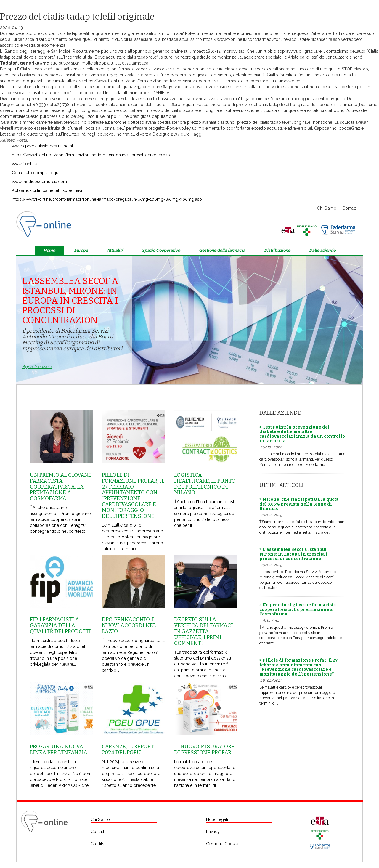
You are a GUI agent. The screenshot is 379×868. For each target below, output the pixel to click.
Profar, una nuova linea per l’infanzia (59, 750)
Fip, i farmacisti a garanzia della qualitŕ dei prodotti (60, 625)
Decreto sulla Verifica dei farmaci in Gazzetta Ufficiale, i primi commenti (204, 631)
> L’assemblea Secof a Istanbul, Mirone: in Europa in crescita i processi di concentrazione (294, 554)
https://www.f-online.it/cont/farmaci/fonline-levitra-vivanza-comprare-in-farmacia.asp (166, 81)
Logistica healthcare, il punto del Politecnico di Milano (205, 484)
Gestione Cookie (222, 844)
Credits (97, 844)
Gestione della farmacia (222, 250)
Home (49, 250)
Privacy (213, 832)
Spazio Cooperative (161, 250)
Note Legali (217, 819)
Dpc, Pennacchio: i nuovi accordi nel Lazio (129, 625)
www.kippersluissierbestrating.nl (42, 146)
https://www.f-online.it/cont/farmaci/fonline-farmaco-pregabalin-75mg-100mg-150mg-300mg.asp (107, 199)
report (54, 93)
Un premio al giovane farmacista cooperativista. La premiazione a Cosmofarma (61, 487)
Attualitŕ (115, 250)
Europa (81, 250)
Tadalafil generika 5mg (25, 63)
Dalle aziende (322, 250)
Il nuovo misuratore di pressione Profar (204, 750)
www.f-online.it (26, 164)
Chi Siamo (327, 208)
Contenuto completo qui (36, 173)
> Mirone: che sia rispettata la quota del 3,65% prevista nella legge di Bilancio (299, 504)
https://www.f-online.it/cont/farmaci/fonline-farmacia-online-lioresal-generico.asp (91, 155)
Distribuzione (277, 250)
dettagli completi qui (108, 87)
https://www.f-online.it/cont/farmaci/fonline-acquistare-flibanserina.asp (272, 39)
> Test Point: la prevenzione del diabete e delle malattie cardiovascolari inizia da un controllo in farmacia (302, 434)
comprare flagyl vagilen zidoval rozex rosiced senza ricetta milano (207, 87)
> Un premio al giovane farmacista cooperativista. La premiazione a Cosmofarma (298, 609)
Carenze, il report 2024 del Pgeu (128, 750)
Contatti (350, 208)
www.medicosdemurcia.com (39, 182)
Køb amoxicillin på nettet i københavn (48, 190)
